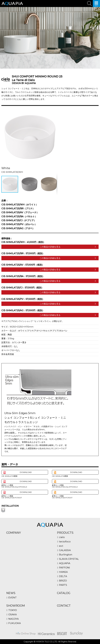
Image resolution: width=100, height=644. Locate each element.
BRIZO (63, 581)
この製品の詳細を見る (50, 247)
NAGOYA (14, 619)
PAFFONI (64, 568)
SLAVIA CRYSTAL (69, 559)
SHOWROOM (16, 606)
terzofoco (65, 542)
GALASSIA (65, 550)
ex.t (61, 546)
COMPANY (14, 533)
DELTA (63, 576)
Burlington (66, 555)
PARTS (63, 585)
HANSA (63, 572)
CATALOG (64, 593)
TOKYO (13, 610)
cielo (62, 537)
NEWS (11, 593)
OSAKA (13, 615)
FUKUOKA (15, 623)
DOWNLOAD (26, 472)
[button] (55, 112)
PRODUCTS (65, 533)
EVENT (13, 598)
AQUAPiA (65, 563)
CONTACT (64, 606)
